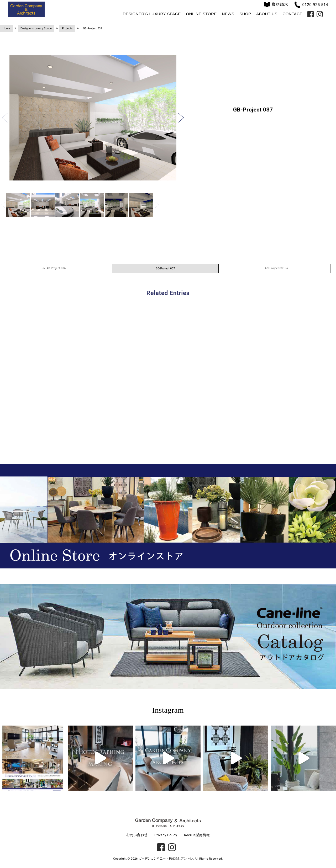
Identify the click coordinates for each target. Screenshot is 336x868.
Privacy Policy (166, 835)
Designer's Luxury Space (152, 14)
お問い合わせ (137, 835)
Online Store (201, 14)
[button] (5, 118)
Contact (292, 14)
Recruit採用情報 (197, 835)
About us (267, 14)
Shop (245, 14)
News (228, 14)
